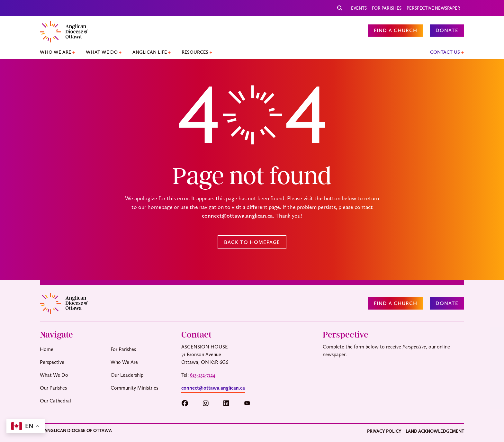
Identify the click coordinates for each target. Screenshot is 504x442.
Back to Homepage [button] (252, 242)
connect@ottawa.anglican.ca (237, 216)
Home (47, 349)
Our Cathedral (55, 401)
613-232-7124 (203, 375)
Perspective (52, 362)
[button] (188, 403)
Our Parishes (53, 388)
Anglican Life (150, 52)
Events (359, 8)
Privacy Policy (384, 431)
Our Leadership (127, 375)
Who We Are (55, 52)
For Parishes (387, 8)
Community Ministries (134, 388)
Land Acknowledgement (435, 431)
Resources (195, 52)
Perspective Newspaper (433, 8)
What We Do (102, 52)
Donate (447, 30)
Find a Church (396, 30)
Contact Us (445, 52)
